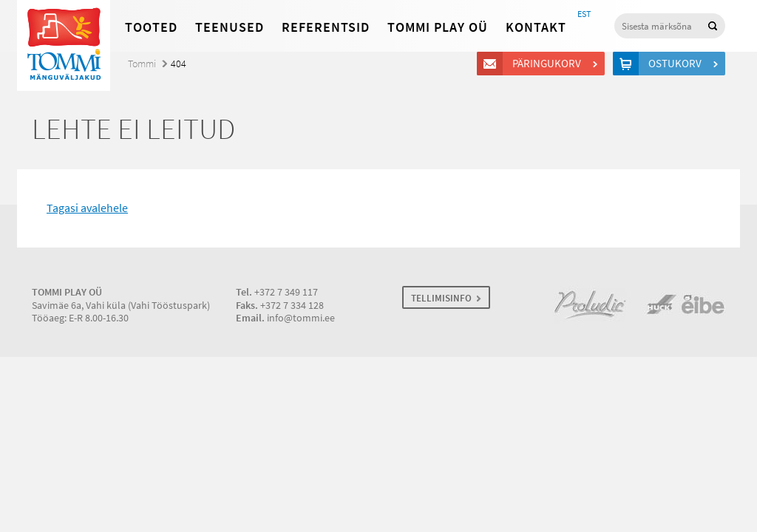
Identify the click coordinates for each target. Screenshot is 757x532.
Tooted (151, 27)
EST (584, 14)
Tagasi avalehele (87, 208)
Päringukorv (549, 64)
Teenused (230, 27)
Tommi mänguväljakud (64, 45)
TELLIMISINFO (441, 298)
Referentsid (326, 27)
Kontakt (536, 27)
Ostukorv (677, 64)
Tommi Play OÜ (438, 27)
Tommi (142, 64)
